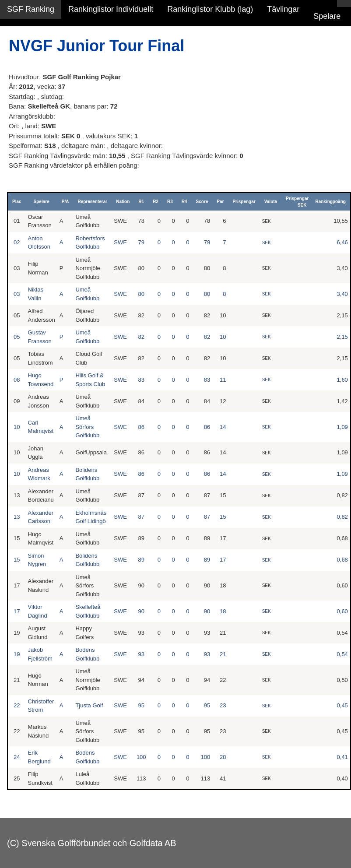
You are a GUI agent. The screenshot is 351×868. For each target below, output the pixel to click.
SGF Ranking (31, 9)
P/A (65, 202)
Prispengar (244, 202)
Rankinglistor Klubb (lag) (210, 9)
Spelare (327, 16)
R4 (184, 202)
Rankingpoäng (330, 202)
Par (220, 202)
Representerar (92, 202)
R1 (141, 202)
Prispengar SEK (297, 202)
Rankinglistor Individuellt (111, 9)
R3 (170, 202)
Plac (17, 202)
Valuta (271, 202)
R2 (156, 202)
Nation (123, 202)
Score (202, 202)
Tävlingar (283, 9)
